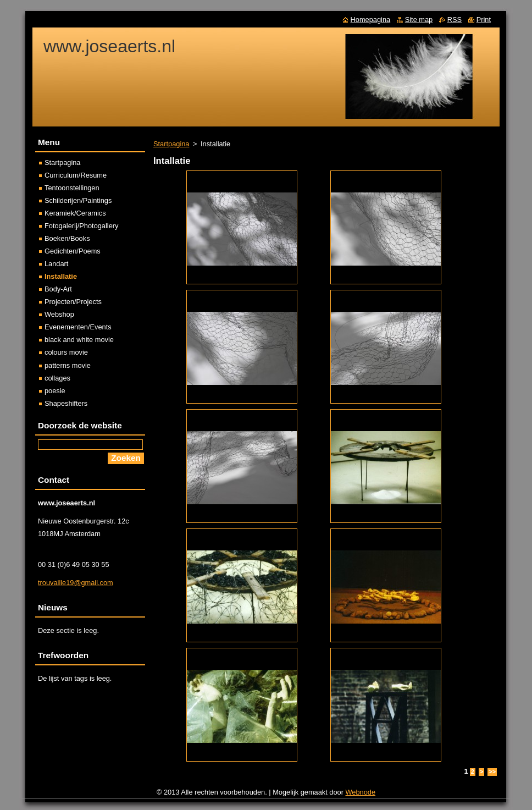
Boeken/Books (67, 238)
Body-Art (58, 289)
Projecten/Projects (73, 302)
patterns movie (68, 365)
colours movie (66, 352)
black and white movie (79, 340)
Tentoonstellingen (72, 188)
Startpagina (171, 144)
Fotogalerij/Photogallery (81, 226)
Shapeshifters (66, 403)
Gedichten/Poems (73, 251)
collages (57, 378)
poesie (55, 391)
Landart (56, 264)
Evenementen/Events (78, 327)
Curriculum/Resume (76, 175)
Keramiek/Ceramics (75, 213)
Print (484, 20)
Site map (419, 20)
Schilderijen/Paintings (78, 200)
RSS (455, 20)
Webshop (59, 314)
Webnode (361, 792)
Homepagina (371, 20)
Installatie (61, 276)
